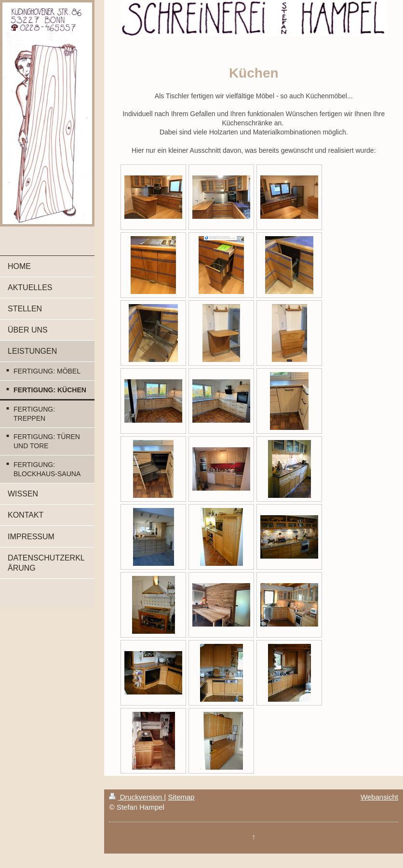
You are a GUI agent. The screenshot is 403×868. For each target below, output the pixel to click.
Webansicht (379, 797)
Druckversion (136, 797)
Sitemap (181, 797)
